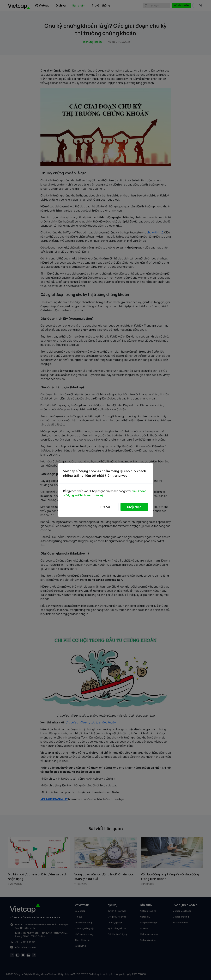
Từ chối (105, 507)
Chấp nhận (134, 507)
